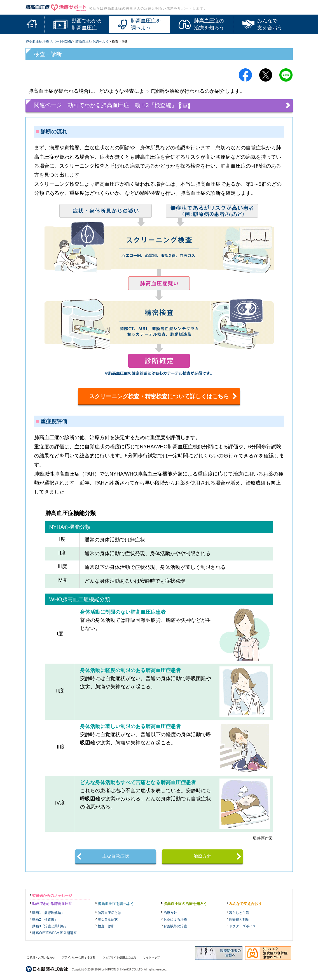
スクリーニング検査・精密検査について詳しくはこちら (159, 396)
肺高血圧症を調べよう (92, 41)
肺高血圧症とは (109, 913)
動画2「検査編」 (45, 919)
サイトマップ (151, 957)
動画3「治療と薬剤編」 (50, 926)
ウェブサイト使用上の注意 (119, 957)
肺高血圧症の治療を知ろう (185, 904)
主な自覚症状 (116, 856)
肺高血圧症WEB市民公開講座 (54, 933)
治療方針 (202, 856)
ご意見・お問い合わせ (41, 957)
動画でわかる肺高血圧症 (52, 904)
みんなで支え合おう (245, 904)
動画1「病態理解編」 (48, 913)
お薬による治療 (175, 919)
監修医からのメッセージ (52, 896)
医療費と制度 (239, 919)
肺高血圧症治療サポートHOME (49, 41)
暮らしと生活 (239, 913)
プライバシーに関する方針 (79, 957)
